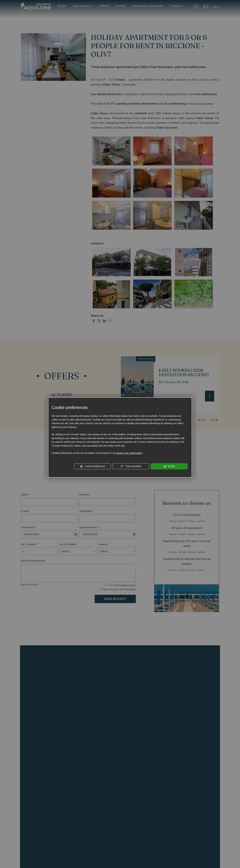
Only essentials (131, 467)
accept (169, 467)
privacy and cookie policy (129, 453)
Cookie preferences (92, 467)
